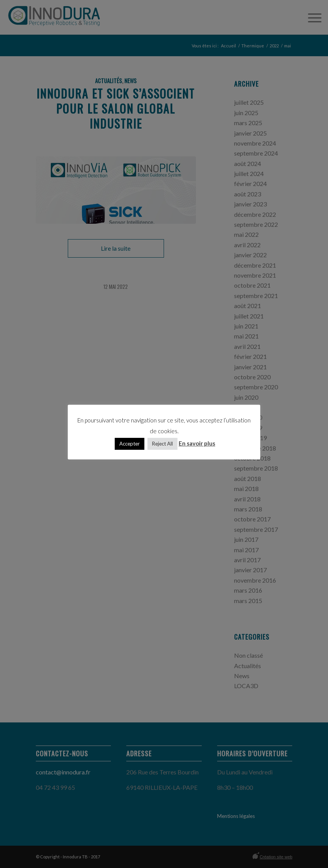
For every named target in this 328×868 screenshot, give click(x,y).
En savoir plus (197, 443)
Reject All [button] (162, 444)
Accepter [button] (130, 444)
